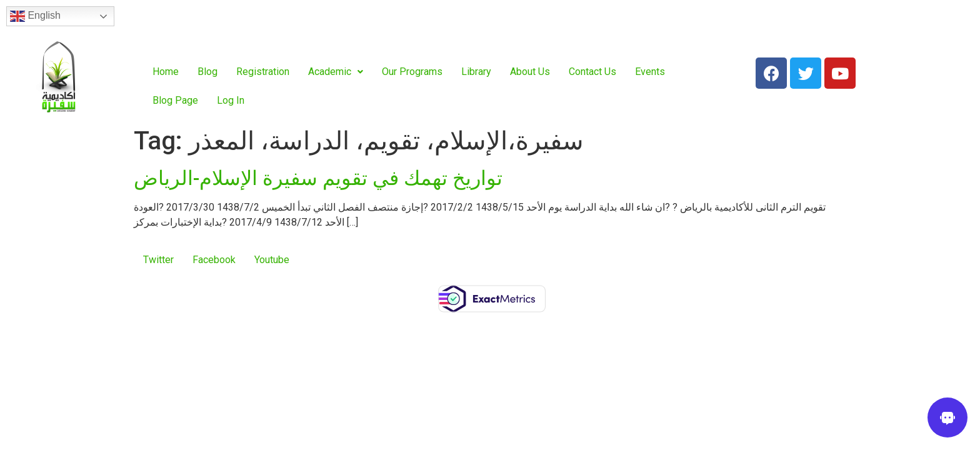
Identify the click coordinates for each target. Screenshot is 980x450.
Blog (207, 72)
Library (476, 72)
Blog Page (175, 100)
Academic (336, 72)
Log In (231, 100)
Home (166, 72)
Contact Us (592, 72)
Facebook (214, 260)
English (35, 16)
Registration (263, 72)
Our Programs (412, 72)
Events (650, 72)
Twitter (158, 260)
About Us (530, 72)
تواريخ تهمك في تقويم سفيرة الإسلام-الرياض (318, 178)
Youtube (272, 260)
